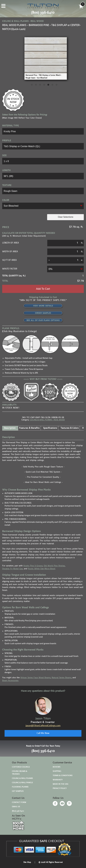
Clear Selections (66, 217)
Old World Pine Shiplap (54, 566)
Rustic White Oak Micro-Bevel (42, 569)
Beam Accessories (10, 681)
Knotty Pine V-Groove (33, 566)
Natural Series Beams (62, 678)
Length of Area (11, 243)
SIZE (4, 156)
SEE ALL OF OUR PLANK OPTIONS (43, 320)
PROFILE (7, 141)
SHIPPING (57, 771)
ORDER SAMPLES (43, 313)
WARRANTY (58, 780)
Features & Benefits (29, 428)
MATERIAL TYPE (11, 126)
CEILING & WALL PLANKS (22, 778)
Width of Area (10, 252)
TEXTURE (7, 185)
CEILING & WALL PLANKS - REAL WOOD (47, 420)
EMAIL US (16, 807)
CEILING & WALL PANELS (22, 783)
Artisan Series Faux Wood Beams (36, 678)
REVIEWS (57, 767)
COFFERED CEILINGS (21, 767)
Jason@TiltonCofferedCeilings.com (43, 726)
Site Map (27, 862)
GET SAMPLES (18, 791)
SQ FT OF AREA (9, 260)
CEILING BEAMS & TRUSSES (20, 773)
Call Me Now (43, 733)
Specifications (50, 428)
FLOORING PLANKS (20, 787)
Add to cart (43, 289)
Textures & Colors (70, 428)
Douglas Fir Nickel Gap (13, 569)
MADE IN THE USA (61, 784)
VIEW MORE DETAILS (43, 306)
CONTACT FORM (19, 802)
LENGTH (6, 170)
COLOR (6, 200)
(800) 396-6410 (43, 751)
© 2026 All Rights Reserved (51, 862)
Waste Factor (10, 269)
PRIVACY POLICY (60, 788)
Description (10, 428)
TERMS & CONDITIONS (63, 776)
